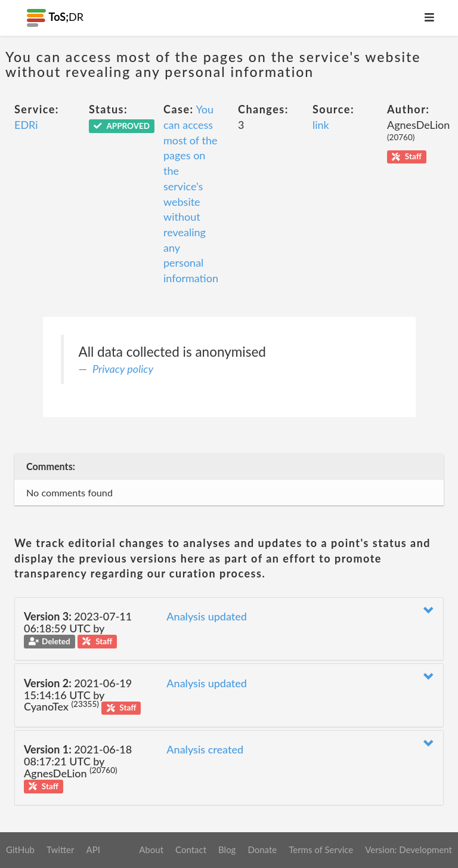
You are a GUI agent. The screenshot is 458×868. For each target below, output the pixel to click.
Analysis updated (207, 616)
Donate (262, 850)
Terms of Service (321, 850)
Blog (227, 850)
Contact (191, 850)
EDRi (26, 125)
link (321, 125)
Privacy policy (123, 369)
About (151, 850)
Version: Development (409, 850)
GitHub (20, 850)
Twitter (61, 850)
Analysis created (205, 749)
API (93, 850)
